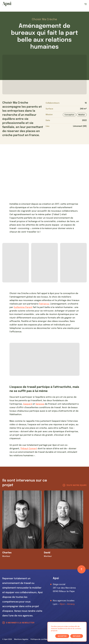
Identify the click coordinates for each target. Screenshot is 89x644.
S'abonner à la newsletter (20, 623)
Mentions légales (21, 639)
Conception (69, 115)
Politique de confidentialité (42, 639)
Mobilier (82, 115)
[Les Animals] (7, 4)
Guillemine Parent (23, 307)
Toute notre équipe (77, 485)
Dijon (62, 604)
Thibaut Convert (29, 449)
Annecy (71, 604)
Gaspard (28, 404)
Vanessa (40, 404)
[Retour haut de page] (81, 569)
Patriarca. (44, 304)
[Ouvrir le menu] (86, 4)
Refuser (77, 636)
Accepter (62, 636)
